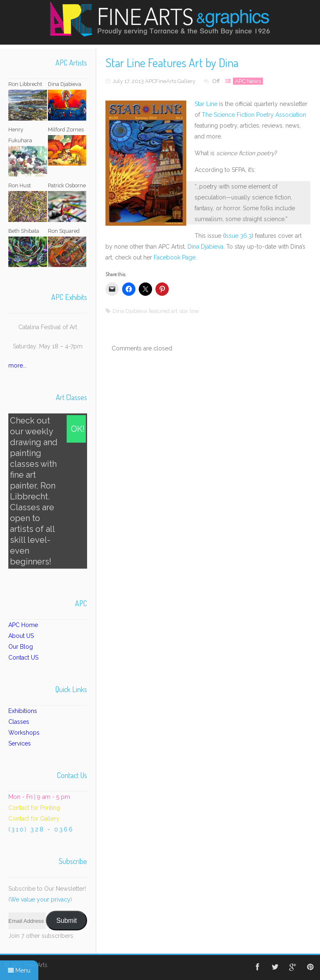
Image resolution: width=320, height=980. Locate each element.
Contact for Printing (34, 808)
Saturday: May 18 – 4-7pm (48, 346)
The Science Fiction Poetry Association (254, 115)
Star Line (206, 104)
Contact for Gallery (34, 819)
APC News (248, 81)
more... (17, 365)
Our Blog (21, 647)
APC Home (23, 625)
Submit (66, 921)
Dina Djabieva (205, 247)
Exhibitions (23, 711)
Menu (19, 970)
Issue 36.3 (238, 236)
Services (20, 743)
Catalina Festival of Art (48, 327)
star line (189, 311)
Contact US (23, 658)
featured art (163, 311)
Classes (19, 722)
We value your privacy (40, 899)
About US (21, 636)
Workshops (24, 733)
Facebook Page (175, 257)
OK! (78, 429)
